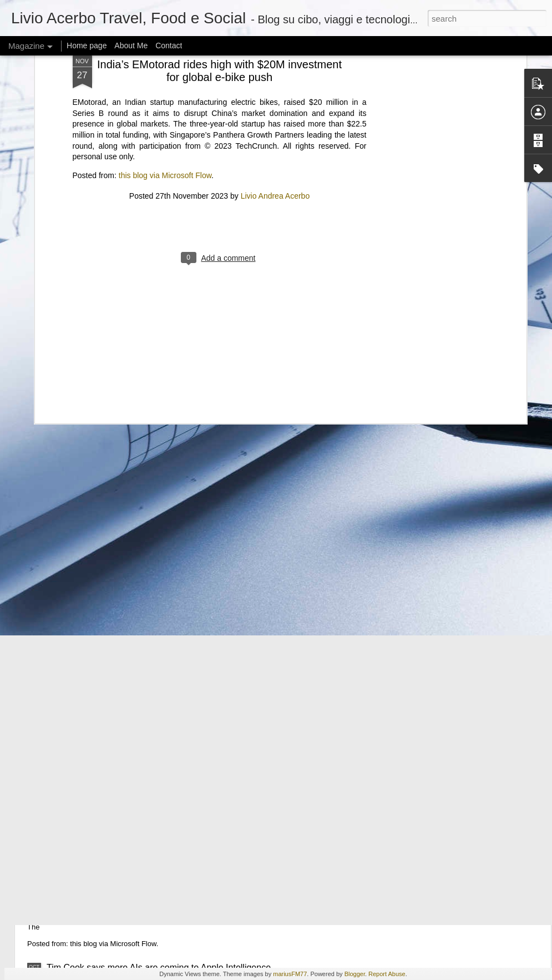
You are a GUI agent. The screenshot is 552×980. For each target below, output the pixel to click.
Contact (169, 46)
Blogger (355, 974)
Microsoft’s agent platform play (107, 890)
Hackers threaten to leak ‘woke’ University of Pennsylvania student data (187, 603)
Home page (87, 46)
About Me (131, 46)
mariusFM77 (290, 974)
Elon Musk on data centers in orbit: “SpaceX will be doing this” (168, 838)
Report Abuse (387, 974)
